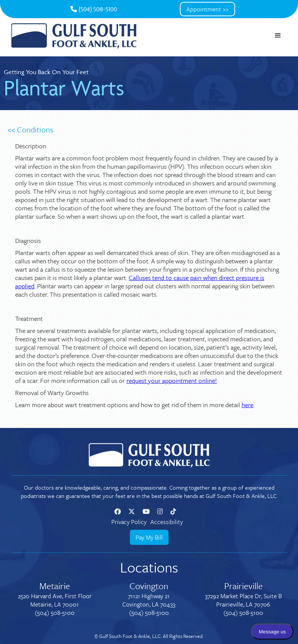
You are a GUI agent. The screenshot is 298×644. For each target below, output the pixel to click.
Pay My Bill (149, 537)
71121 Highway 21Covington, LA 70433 (149, 600)
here (247, 405)
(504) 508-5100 (94, 9)
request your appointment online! (172, 380)
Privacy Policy (129, 522)
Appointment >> (208, 9)
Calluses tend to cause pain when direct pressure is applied (140, 282)
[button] (278, 36)
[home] (74, 36)
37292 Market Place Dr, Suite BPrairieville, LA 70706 (243, 600)
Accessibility (167, 522)
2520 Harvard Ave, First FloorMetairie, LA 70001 (55, 600)
